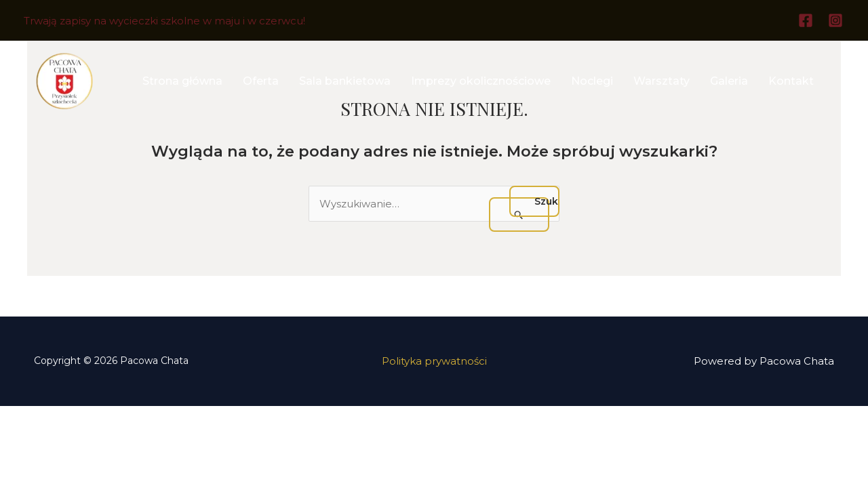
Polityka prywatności (434, 361)
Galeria (729, 81)
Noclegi (592, 81)
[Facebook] (806, 20)
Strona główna (182, 81)
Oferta (261, 81)
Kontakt (791, 81)
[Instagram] (835, 20)
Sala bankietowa (345, 81)
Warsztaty (662, 81)
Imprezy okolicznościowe (481, 81)
